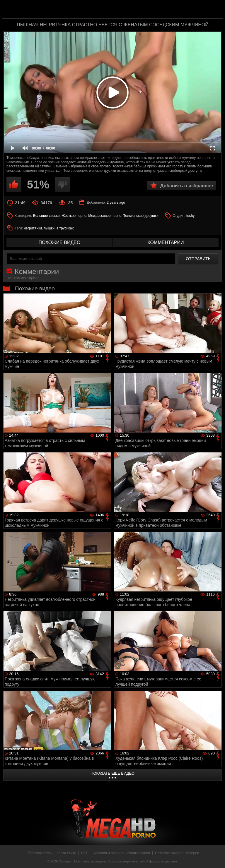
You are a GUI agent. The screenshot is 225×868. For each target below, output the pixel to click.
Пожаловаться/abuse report (177, 853)
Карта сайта (66, 853)
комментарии (166, 242)
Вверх (216, 857)
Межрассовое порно (105, 216)
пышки (49, 228)
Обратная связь (39, 853)
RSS (85, 853)
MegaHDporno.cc (124, 10)
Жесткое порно (74, 216)
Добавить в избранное (187, 186)
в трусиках (65, 228)
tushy (191, 216)
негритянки (33, 228)
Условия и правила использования (122, 853)
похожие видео (60, 242)
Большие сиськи (46, 216)
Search (214, 10)
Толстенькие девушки (141, 216)
